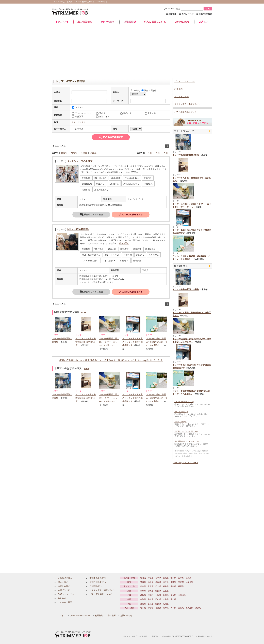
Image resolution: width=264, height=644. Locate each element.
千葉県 (173, 582)
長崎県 (158, 608)
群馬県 (158, 582)
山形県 (181, 578)
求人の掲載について (155, 22)
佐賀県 (151, 608)
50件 (166, 153)
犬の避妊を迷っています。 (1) (187, 441)
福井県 (166, 586)
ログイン (203, 22)
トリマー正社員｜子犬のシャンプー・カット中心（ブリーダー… (109, 342)
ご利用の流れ (182, 22)
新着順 (64, 153)
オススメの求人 (65, 578)
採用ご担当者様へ (98, 582)
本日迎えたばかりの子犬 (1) (186, 431)
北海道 (143, 578)
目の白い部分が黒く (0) (184, 402)
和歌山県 (182, 595)
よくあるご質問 (204, 14)
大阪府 (158, 595)
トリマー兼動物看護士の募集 (186, 155)
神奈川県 (189, 582)
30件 (158, 153)
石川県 (158, 586)
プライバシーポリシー (185, 81)
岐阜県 (143, 591)
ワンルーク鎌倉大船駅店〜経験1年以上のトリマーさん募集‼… (156, 342)
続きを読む (124, 243)
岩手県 (158, 578)
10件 (150, 153)
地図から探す (108, 22)
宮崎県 (181, 608)
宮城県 (166, 578)
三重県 (166, 591)
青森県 (151, 578)
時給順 (74, 153)
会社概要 (112, 616)
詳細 (131, 215)
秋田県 (173, 578)
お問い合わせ (186, 14)
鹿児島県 (189, 608)
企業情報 (171, 14)
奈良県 (173, 595)
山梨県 (173, 586)
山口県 (173, 599)
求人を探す (63, 582)
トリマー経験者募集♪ (78, 229)
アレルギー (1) (180, 421)
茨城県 (143, 582)
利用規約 (178, 89)
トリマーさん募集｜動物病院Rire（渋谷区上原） (86, 342)
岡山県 (158, 599)
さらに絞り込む (79, 122)
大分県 (173, 608)
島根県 (151, 599)
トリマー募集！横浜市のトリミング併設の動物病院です (133, 342)
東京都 (181, 582)
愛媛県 (158, 604)
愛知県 (158, 591)
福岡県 (143, 608)
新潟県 (143, 586)
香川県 (151, 604)
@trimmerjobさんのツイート (185, 463)
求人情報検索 (85, 22)
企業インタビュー (66, 590)
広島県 (166, 599)
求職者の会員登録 (98, 578)
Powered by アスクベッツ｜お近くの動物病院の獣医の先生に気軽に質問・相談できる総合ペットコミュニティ (192, 453)
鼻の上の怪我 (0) (181, 412)
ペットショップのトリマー (81, 161)
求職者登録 (130, 22)
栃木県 (151, 582)
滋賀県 (143, 595)
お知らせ (62, 598)
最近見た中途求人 (192, 266)
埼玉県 (166, 582)
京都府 (151, 595)
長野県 (181, 586)
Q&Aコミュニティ (66, 594)
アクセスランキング (192, 131)
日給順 (84, 153)
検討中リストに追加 (91, 215)
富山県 (151, 586)
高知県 (166, 604)
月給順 (93, 153)
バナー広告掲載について (186, 112)
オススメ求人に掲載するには (188, 104)
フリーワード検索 (184, 9)
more (84, 312)
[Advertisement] (132, 51)
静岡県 (151, 591)
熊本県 (166, 608)
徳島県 (143, 604)
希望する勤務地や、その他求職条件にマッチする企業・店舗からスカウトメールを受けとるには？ (111, 360)
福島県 (188, 578)
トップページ (63, 22)
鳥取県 (143, 599)
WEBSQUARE (186, 636)
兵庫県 (166, 595)
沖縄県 (198, 608)
